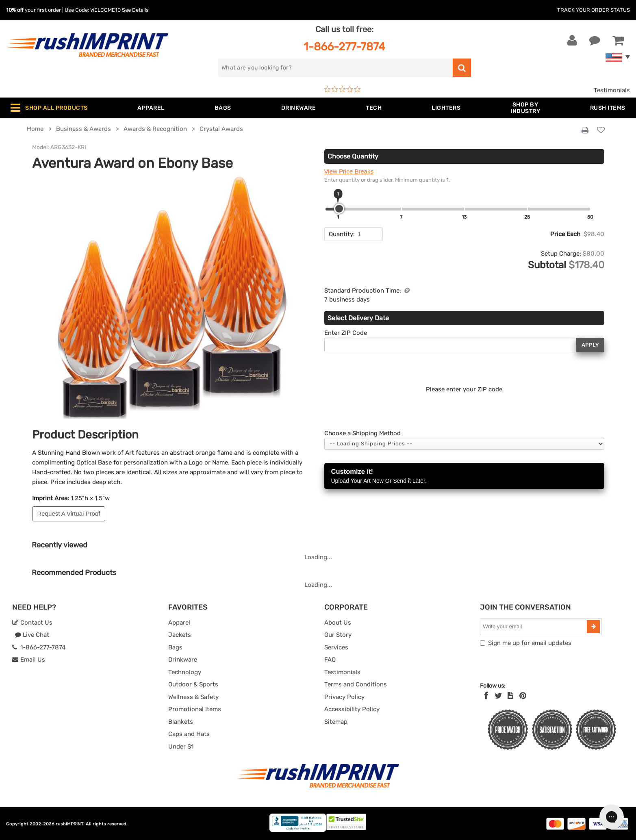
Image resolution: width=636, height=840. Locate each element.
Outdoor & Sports (193, 684)
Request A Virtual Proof (69, 513)
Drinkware (183, 660)
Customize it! (464, 476)
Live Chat (32, 635)
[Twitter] (498, 696)
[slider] (339, 209)
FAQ (330, 660)
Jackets (180, 635)
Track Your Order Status (594, 10)
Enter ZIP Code (346, 333)
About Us (338, 623)
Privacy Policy (344, 697)
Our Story (338, 635)
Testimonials (612, 90)
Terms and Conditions (356, 684)
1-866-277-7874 (344, 47)
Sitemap (336, 722)
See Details (135, 10)
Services (336, 647)
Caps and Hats (189, 734)
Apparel (179, 623)
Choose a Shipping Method (362, 433)
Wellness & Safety (193, 697)
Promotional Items (195, 709)
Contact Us (32, 623)
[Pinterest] (523, 696)
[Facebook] (486, 696)
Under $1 (181, 747)
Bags (175, 647)
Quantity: (342, 234)
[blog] (510, 696)
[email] (534, 627)
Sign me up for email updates (530, 643)
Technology (185, 672)
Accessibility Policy (352, 709)
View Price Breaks (349, 171)
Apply (590, 345)
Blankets (181, 722)
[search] (335, 68)
